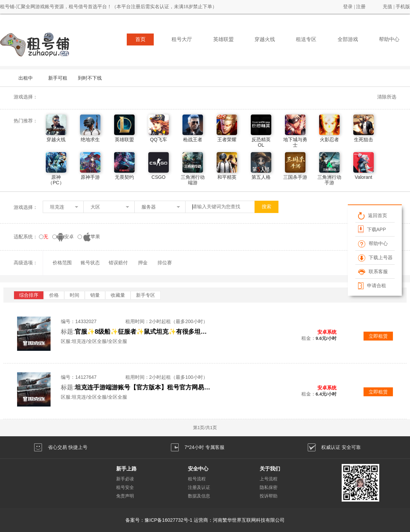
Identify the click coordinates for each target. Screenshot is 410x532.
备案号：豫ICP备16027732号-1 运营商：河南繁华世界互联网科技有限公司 (205, 520)
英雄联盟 (223, 39)
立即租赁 (378, 336)
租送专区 (306, 39)
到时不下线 (90, 78)
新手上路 (126, 469)
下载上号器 (375, 257)
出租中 (26, 78)
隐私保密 (269, 487)
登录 (348, 7)
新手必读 (125, 479)
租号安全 (125, 487)
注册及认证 (199, 487)
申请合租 (372, 285)
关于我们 (270, 469)
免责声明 (125, 496)
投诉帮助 (269, 496)
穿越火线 (265, 39)
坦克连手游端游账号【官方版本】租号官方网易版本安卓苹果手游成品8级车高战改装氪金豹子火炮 (143, 387)
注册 (361, 7)
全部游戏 (348, 39)
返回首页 (373, 215)
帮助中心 (389, 39)
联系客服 (373, 271)
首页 (140, 39)
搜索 (266, 207)
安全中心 (198, 469)
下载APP (372, 229)
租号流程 (197, 479)
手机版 (403, 7)
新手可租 (58, 78)
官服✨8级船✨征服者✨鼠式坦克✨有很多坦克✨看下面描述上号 (143, 332)
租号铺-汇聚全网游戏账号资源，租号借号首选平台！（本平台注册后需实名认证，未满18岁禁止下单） (108, 7)
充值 (387, 7)
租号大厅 (182, 39)
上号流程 (269, 479)
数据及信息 (199, 496)
